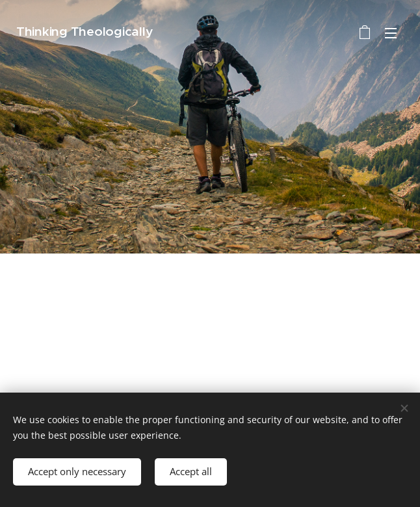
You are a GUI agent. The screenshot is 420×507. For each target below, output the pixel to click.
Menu (391, 33)
